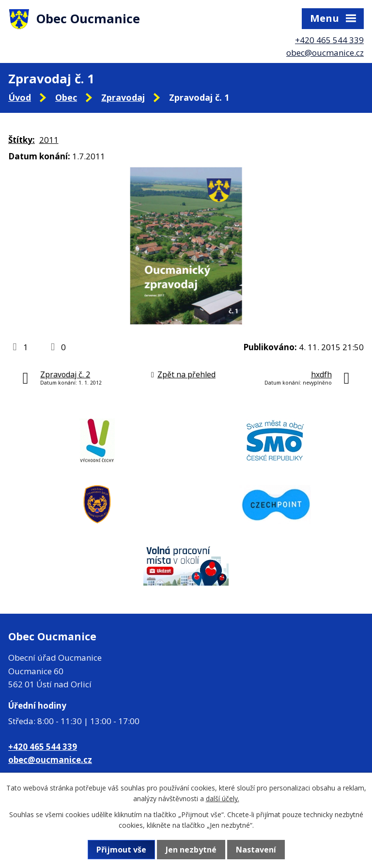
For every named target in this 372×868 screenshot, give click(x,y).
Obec (66, 97)
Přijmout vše (121, 850)
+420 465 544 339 (329, 40)
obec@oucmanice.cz (325, 53)
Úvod (20, 97)
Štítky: (22, 140)
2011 (49, 140)
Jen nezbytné (191, 850)
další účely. (223, 798)
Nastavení (256, 850)
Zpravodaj (123, 97)
